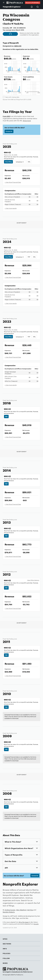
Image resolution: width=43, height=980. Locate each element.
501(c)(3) (18, 46)
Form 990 (6, 116)
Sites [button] (5, 939)
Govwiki (36, 924)
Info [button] (5, 949)
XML (29, 162)
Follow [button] (6, 958)
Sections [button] (7, 944)
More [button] (5, 963)
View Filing (8, 162)
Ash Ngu (30, 910)
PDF (29, 257)
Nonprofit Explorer (12, 7)
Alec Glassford (21, 910)
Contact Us (9, 131)
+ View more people (11, 208)
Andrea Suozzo (10, 910)
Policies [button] (6, 953)
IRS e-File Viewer (24, 922)
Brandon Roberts (9, 912)
